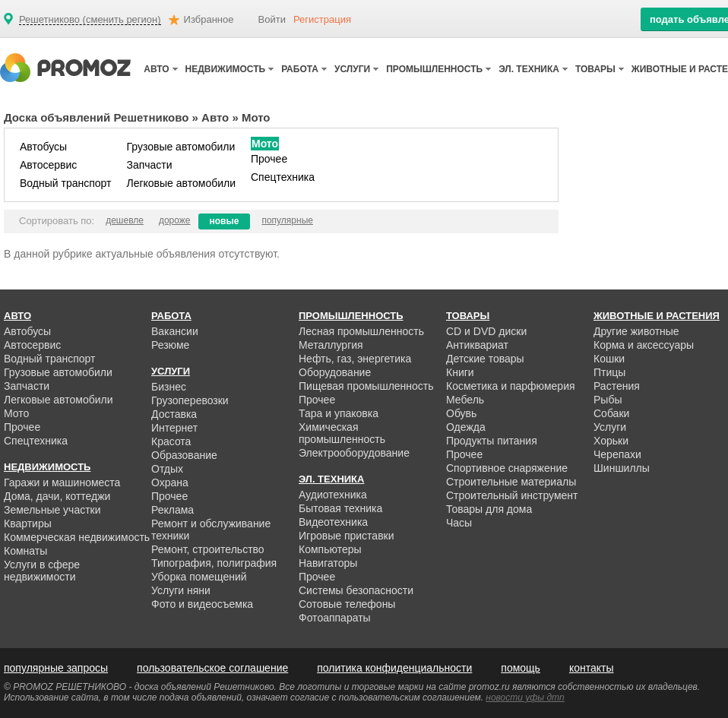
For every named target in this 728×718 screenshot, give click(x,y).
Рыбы (608, 400)
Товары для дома (489, 509)
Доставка (174, 414)
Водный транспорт (65, 183)
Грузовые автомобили (180, 147)
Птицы (609, 372)
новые (225, 221)
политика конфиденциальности (394, 668)
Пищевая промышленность (366, 386)
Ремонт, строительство (208, 549)
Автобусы (43, 147)
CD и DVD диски (486, 331)
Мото (265, 144)
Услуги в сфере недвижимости (42, 571)
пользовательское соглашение (212, 668)
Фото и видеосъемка (202, 604)
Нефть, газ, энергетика (355, 359)
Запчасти (149, 165)
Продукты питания (492, 441)
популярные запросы (56, 668)
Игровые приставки (347, 536)
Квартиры (28, 523)
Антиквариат (477, 345)
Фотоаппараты (335, 618)
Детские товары (485, 359)
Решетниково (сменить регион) (90, 20)
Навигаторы (328, 563)
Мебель (465, 400)
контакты (592, 668)
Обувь (461, 413)
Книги (460, 372)
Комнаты (25, 551)
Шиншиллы (622, 468)
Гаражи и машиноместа (62, 482)
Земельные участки (52, 510)
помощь (521, 668)
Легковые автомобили (181, 183)
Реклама (173, 510)
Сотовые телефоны (347, 604)
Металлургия (331, 345)
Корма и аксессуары (644, 345)
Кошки (609, 359)
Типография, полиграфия (214, 563)
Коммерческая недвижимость (77, 537)
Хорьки (611, 441)
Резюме (170, 345)
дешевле (125, 220)
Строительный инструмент (512, 495)
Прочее (269, 159)
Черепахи (617, 454)
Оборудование (335, 372)
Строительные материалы (511, 482)
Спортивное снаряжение (507, 468)
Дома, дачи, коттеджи (57, 496)
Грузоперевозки (190, 400)
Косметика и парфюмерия (511, 386)
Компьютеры (330, 549)
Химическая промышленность (342, 433)
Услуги (610, 427)
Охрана (170, 482)
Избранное (209, 19)
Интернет (174, 428)
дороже (175, 220)
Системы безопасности (356, 590)
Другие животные (636, 331)
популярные (287, 220)
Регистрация (322, 19)
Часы (459, 523)
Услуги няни (181, 590)
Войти (272, 19)
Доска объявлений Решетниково (96, 117)
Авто (215, 117)
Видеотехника (333, 522)
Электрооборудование (354, 453)
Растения (617, 386)
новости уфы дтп (525, 697)
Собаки (611, 413)
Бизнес (169, 387)
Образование (184, 455)
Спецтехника (283, 177)
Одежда (466, 427)
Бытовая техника (340, 508)
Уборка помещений (199, 577)
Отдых (167, 469)
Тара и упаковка (339, 413)
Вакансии (175, 331)
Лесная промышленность (361, 331)
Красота (171, 441)
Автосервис (48, 165)
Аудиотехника (333, 495)
